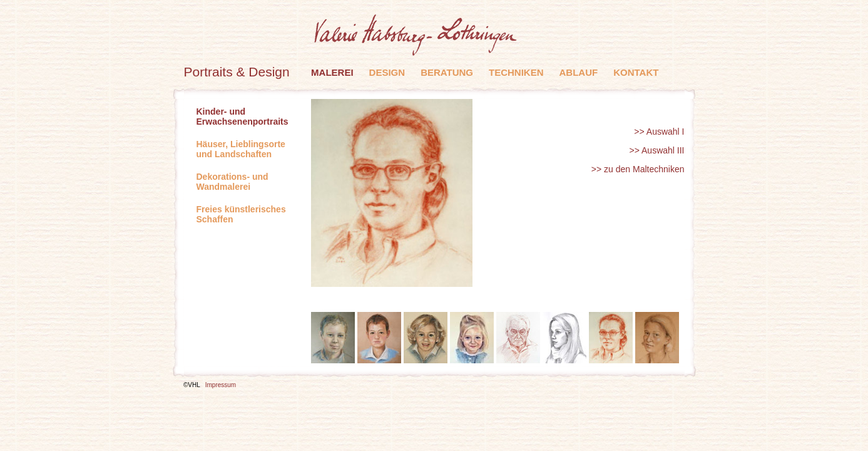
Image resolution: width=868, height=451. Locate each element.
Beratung (447, 72)
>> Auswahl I (659, 132)
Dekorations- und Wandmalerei (232, 182)
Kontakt (636, 72)
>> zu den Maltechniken (638, 169)
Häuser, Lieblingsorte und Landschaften (241, 149)
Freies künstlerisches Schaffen (241, 214)
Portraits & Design (237, 72)
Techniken (516, 72)
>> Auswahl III (657, 150)
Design (387, 72)
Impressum (221, 385)
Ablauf (579, 72)
